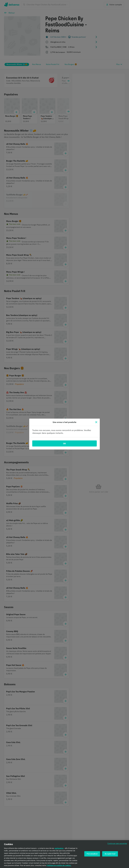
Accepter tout (110, 854)
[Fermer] (96, 422)
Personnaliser (92, 854)
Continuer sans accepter (117, 843)
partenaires (59, 848)
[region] (64, 854)
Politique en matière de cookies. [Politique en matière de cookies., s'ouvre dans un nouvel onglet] (59, 865)
